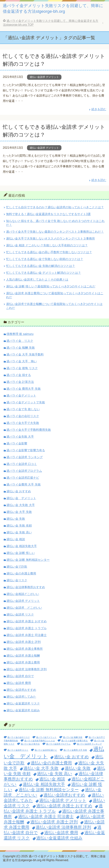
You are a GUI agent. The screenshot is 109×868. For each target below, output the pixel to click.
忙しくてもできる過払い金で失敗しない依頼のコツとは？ (45, 259)
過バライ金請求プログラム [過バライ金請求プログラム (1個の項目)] (58, 744)
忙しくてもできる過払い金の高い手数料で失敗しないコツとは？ (49, 252)
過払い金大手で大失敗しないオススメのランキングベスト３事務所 (51, 239)
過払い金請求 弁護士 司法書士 (27, 635)
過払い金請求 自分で (20, 676)
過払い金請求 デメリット (44, 77)
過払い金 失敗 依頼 (19, 526)
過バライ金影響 (17, 443)
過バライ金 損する (19, 375)
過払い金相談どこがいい (23, 594)
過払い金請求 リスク (20, 615)
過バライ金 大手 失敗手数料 (25, 354)
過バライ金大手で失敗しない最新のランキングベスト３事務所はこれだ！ (55, 232)
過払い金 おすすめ (19, 491)
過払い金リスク (17, 580)
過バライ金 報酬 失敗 (21, 348)
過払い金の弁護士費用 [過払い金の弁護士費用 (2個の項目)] (51, 763)
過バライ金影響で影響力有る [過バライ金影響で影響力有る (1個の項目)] (74, 741)
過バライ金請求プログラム (24, 471)
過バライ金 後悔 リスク (22, 368)
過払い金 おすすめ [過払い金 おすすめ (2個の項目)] (71, 757)
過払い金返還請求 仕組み (23, 710)
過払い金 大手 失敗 (19, 512)
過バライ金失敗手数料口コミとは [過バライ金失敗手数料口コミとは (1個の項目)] (40, 741)
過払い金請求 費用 (19, 683)
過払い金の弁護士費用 (21, 573)
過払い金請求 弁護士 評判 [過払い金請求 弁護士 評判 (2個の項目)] (54, 822)
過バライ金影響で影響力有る (26, 450)
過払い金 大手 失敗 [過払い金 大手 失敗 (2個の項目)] (41, 768)
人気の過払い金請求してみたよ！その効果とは (37, 280)
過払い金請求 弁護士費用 (23, 662)
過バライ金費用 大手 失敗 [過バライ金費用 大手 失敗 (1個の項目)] (75, 750)
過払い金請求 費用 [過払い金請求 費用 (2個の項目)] (61, 833)
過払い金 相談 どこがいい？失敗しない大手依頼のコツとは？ (47, 245)
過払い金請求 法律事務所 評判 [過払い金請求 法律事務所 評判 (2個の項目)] (63, 827)
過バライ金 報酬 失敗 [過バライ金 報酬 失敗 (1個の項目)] (73, 737)
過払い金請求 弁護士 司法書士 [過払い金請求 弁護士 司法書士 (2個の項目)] (46, 816)
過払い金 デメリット (21, 498)
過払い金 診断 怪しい (21, 553)
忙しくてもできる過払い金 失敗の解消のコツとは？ (41, 266)
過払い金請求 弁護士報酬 (23, 656)
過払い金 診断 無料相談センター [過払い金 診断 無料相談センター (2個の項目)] (48, 790)
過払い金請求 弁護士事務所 (25, 649)
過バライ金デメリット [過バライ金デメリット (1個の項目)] (46, 737)
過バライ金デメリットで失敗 (26, 402)
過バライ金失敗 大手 (20, 437)
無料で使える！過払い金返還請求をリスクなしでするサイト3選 (48, 214)
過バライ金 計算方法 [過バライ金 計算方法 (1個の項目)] (30, 744)
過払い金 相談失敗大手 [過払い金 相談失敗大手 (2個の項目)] (44, 784)
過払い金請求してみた (21, 697)
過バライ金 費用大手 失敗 (24, 389)
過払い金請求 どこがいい (24, 608)
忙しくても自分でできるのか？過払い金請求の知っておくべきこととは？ (55, 207)
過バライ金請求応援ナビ (23, 478)
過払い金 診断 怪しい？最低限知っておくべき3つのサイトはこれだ (51, 286)
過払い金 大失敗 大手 (21, 505)
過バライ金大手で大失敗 (23, 423)
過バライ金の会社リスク (23, 416)
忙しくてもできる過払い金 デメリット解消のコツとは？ (43, 273)
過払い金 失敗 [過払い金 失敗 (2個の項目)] (78, 768)
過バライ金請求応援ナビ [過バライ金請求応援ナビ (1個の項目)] (46, 750)
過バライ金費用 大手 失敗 (24, 484)
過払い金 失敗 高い (19, 532)
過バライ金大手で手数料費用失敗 (29, 430)
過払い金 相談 (16, 539)
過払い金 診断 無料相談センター (28, 560)
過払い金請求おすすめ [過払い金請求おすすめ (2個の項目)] (64, 795)
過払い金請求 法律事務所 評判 (27, 669)
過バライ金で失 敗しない (23, 409)
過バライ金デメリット (21, 396)
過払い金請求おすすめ (21, 690)
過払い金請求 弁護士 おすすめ (27, 621)
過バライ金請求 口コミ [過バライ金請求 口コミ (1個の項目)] (18, 750)
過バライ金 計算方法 (20, 382)
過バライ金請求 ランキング (25, 457)
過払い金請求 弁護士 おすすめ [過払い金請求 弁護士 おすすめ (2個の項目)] (64, 806)
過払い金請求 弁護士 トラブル (27, 628)
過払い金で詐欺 (17, 567)
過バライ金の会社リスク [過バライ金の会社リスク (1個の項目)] (19, 737)
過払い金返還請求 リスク (23, 703)
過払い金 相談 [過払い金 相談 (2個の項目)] (52, 779)
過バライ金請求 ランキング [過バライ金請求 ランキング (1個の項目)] (89, 744)
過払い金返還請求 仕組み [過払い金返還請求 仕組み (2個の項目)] (59, 838)
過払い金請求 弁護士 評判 (24, 642)
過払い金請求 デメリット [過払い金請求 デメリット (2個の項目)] (63, 800)
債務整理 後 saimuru (20, 334)
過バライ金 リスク (20, 341)
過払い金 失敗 (16, 519)
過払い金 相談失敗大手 (22, 546)
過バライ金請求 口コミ (22, 464)
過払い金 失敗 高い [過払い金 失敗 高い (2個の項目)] (55, 774)
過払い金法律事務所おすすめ (26, 587)
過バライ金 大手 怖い (22, 361)
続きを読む (99, 109)
